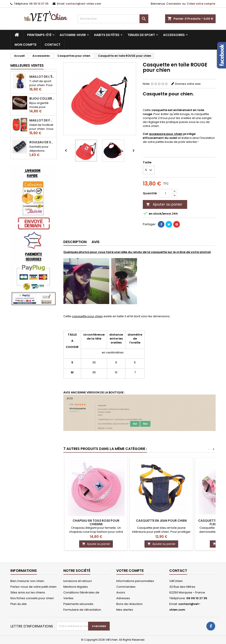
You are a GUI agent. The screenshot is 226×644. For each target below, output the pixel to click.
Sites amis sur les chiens (28, 592)
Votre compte (130, 571)
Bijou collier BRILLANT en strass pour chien (42, 98)
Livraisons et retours (78, 581)
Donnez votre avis (188, 84)
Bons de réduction (129, 604)
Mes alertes (125, 610)
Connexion (174, 4)
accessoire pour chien (166, 134)
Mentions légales (76, 587)
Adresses (123, 598)
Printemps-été (39, 35)
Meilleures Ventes (27, 65)
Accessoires (174, 35)
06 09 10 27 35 (39, 4)
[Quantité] (166, 193)
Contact (178, 571)
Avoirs (121, 592)
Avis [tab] (96, 242)
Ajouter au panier (164, 204)
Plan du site (19, 604)
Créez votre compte (201, 4)
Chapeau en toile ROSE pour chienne (96, 522)
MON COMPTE (25, 45)
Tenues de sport (141, 35)
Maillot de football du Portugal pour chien (42, 120)
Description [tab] (75, 242)
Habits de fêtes (107, 35)
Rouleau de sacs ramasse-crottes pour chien (42, 142)
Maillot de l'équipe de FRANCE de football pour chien (42, 77)
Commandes (126, 587)
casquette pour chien (87, 316)
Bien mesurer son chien (27, 581)
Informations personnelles (135, 581)
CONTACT (53, 45)
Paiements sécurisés (78, 604)
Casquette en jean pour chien (161, 521)
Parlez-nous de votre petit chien (33, 587)
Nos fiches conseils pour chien (32, 598)
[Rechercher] (113, 19)
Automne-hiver (73, 35)
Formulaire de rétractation (82, 610)
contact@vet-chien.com (83, 4)
